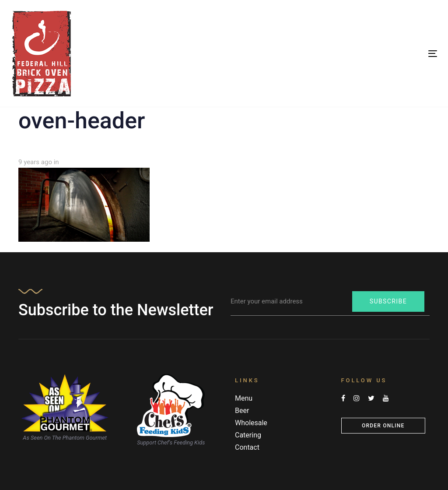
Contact (247, 447)
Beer (242, 411)
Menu (244, 398)
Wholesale (251, 423)
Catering (248, 435)
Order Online (383, 426)
